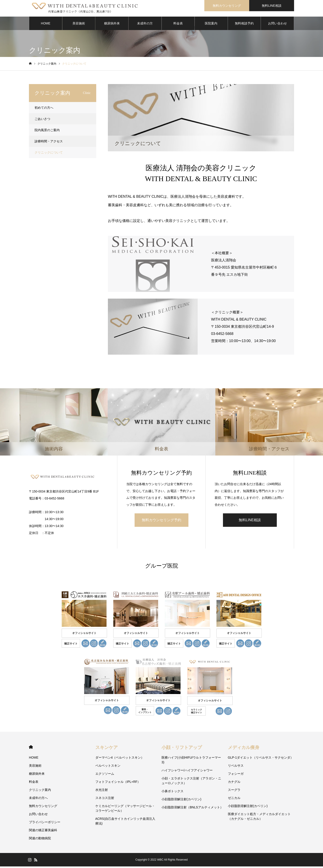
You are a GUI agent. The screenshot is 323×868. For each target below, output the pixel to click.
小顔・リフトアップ (182, 749)
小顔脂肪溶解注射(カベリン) (181, 801)
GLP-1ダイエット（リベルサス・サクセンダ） (261, 759)
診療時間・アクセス (49, 143)
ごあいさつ (42, 120)
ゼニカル (234, 799)
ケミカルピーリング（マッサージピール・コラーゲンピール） (125, 810)
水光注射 (102, 791)
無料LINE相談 (272, 6)
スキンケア (107, 749)
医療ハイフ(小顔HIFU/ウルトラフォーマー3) (191, 761)
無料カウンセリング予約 (161, 521)
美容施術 (79, 25)
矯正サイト (71, 645)
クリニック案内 (40, 791)
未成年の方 (145, 25)
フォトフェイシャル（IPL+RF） (118, 783)
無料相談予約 (244, 25)
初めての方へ (44, 109)
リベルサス (236, 767)
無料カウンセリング (227, 6)
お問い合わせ (277, 25)
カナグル (234, 783)
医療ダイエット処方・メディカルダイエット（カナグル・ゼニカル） (259, 818)
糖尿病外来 (112, 25)
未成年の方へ (38, 799)
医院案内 (211, 25)
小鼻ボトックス (172, 793)
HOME (46, 25)
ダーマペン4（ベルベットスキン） (120, 759)
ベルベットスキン (108, 767)
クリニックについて (49, 154)
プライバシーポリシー (45, 824)
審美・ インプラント (145, 712)
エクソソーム (105, 775)
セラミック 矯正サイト (196, 713)
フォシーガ (236, 775)
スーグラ (234, 791)
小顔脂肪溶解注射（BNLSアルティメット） (192, 809)
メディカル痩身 (244, 749)
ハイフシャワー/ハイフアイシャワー (187, 772)
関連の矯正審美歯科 (43, 832)
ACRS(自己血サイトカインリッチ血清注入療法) (125, 823)
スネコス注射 (105, 799)
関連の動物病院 (40, 840)
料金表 (178, 25)
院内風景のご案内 (47, 131)
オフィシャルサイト (84, 635)
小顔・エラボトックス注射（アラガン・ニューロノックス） (191, 782)
